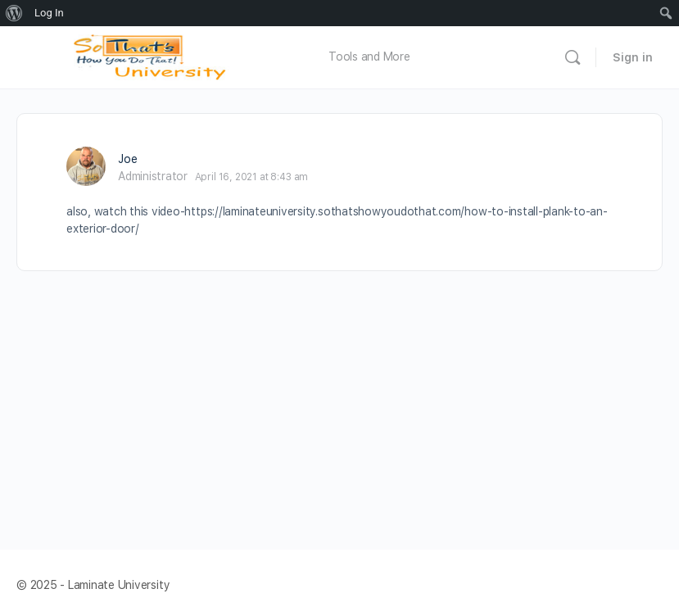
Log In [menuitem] (49, 13)
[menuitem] (14, 13)
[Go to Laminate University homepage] (154, 55)
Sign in (633, 57)
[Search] (573, 57)
